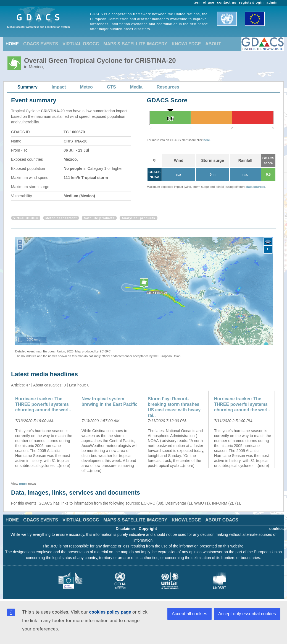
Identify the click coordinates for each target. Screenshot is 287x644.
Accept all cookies (189, 614)
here (206, 140)
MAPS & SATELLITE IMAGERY (135, 44)
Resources (168, 87)
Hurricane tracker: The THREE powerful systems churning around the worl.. (43, 404)
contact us (227, 2)
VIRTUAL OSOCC (81, 44)
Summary (27, 87)
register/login (251, 2)
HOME (12, 44)
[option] (44, 429)
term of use (204, 2)
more (23, 484)
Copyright (148, 529)
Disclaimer (126, 529)
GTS (111, 87)
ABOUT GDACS (222, 520)
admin (272, 2)
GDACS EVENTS (41, 44)
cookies (277, 529)
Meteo (86, 87)
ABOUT (213, 44)
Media (136, 87)
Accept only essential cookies (247, 614)
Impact (59, 87)
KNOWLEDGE (186, 44)
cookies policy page (110, 612)
